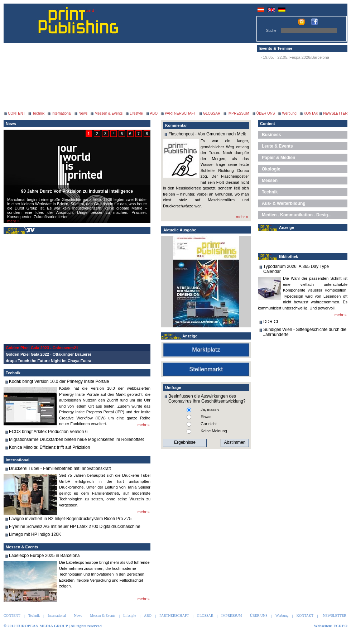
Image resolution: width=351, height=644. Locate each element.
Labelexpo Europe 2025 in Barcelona (44, 556)
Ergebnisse (185, 442)
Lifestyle (136, 113)
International (61, 113)
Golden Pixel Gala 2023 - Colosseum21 (42, 348)
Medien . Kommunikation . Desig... (297, 215)
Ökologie (271, 169)
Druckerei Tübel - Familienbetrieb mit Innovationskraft (60, 468)
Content (268, 124)
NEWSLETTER (335, 113)
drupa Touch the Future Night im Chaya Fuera (49, 361)
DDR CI (271, 322)
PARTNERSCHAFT (180, 113)
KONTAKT (312, 113)
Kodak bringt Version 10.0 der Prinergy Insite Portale (59, 381)
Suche (271, 31)
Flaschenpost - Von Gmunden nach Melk (207, 134)
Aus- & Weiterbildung (284, 203)
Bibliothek (289, 256)
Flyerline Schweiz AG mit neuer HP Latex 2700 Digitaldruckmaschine (75, 527)
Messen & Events (109, 113)
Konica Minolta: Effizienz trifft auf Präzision (49, 447)
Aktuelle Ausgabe (180, 230)
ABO (154, 113)
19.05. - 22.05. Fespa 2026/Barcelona (296, 57)
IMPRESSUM (238, 113)
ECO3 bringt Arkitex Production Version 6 (48, 432)
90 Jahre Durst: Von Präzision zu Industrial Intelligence (77, 191)
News (83, 113)
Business (271, 135)
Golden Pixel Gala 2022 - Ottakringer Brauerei (48, 354)
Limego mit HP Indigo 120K (35, 534)
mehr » (13, 221)
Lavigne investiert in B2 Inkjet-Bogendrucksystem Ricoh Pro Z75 (70, 519)
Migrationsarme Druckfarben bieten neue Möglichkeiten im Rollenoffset (76, 439)
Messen (270, 181)
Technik (38, 113)
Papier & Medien (278, 158)
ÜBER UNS (266, 113)
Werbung (289, 113)
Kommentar (176, 125)
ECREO (340, 626)
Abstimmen (235, 442)
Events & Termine (276, 48)
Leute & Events (277, 146)
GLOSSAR (212, 113)
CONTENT (16, 113)
